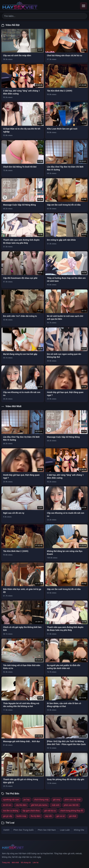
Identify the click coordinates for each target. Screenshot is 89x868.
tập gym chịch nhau (31, 811)
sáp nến (49, 816)
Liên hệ (36, 863)
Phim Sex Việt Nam (47, 830)
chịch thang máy (41, 800)
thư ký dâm (36, 816)
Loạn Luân (65, 830)
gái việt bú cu (50, 811)
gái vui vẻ (61, 816)
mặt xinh (56, 805)
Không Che (79, 830)
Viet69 (6, 830)
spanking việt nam (11, 800)
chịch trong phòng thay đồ (72, 811)
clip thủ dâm (21, 805)
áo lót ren (7, 805)
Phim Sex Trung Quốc (24, 830)
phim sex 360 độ (71, 805)
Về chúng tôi (26, 863)
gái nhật (73, 816)
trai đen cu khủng (11, 811)
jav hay (27, 800)
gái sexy (57, 800)
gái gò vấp (8, 816)
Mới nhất (15, 863)
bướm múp (21, 816)
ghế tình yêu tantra (39, 805)
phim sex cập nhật (73, 800)
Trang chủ (6, 863)
